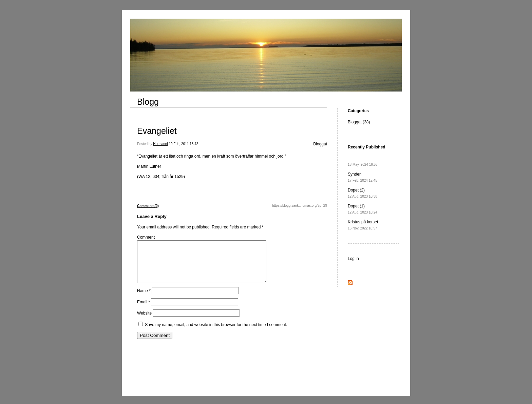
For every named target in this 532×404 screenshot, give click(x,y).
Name (144, 299)
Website (144, 321)
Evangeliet (157, 131)
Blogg (148, 102)
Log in (353, 259)
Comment (146, 237)
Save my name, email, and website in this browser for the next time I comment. (216, 333)
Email (144, 310)
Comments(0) (148, 206)
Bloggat (320, 144)
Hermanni (160, 144)
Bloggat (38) (359, 122)
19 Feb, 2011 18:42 (183, 144)
